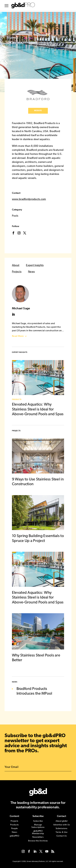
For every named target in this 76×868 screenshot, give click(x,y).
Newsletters (38, 837)
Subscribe (38, 821)
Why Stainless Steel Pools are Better (36, 658)
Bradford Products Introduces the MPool (34, 691)
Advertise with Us (62, 825)
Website (38, 111)
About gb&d (62, 821)
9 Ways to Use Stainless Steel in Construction (38, 482)
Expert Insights (35, 265)
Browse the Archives (38, 841)
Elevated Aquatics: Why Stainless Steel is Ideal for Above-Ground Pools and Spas (38, 409)
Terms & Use (61, 832)
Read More (18, 336)
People (14, 829)
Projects (17, 272)
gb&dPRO (14, 836)
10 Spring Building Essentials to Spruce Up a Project (38, 539)
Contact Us (62, 836)
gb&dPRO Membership (38, 832)
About (16, 265)
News (31, 272)
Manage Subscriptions (38, 826)
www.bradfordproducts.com (29, 199)
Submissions (62, 829)
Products (17, 400)
